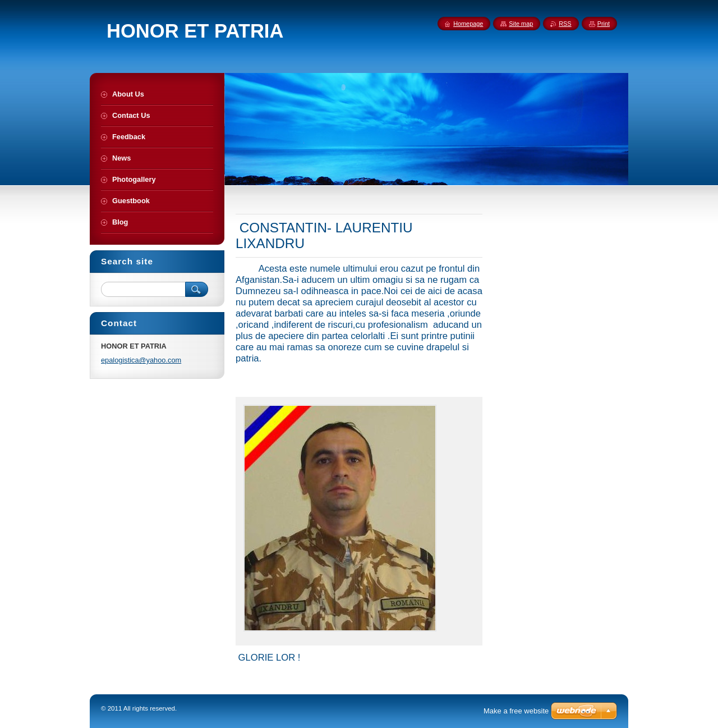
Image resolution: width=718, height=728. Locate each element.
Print (604, 24)
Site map (521, 24)
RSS (565, 24)
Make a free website (516, 711)
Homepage (468, 24)
